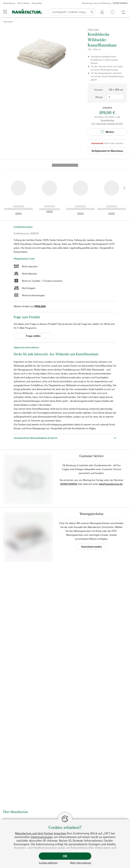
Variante (98, 90)
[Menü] (5, 12)
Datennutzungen (42, 837)
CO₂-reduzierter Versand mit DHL (107, 123)
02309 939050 (69, 432)
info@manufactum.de (111, 432)
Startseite (8, 22)
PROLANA (40, 254)
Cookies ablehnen (48, 863)
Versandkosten (107, 120)
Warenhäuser (9, 3)
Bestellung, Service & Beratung (105, 3)
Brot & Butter (24, 3)
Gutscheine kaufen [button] (91, 494)
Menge (99, 97)
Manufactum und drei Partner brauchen (41, 833)
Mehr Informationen (81, 863)
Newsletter (37, 3)
